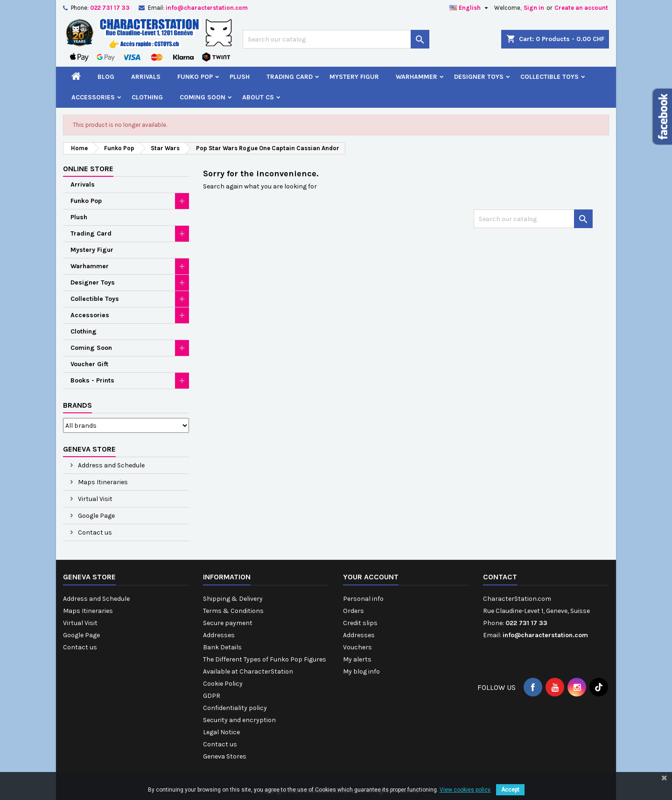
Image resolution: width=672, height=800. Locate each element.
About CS (258, 97)
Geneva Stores (225, 756)
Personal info (363, 599)
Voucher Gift (89, 364)
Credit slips (360, 623)
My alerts (357, 659)
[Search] (336, 39)
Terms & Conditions (233, 611)
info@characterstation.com (207, 8)
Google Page (96, 516)
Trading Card (290, 77)
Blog (106, 77)
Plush (240, 77)
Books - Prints (92, 380)
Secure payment (228, 623)
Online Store (88, 169)
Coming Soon (203, 97)
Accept (510, 790)
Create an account (581, 8)
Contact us (94, 532)
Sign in (534, 8)
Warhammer (416, 77)
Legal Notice (221, 732)
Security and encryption (239, 720)
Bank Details (222, 647)
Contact (500, 577)
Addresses (219, 635)
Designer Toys (479, 77)
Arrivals (146, 77)
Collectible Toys (549, 77)
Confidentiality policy (235, 708)
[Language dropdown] (470, 8)
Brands (77, 405)
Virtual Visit (94, 499)
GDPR (212, 696)
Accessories (93, 97)
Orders (353, 611)
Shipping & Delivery (233, 599)
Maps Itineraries (102, 482)
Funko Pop (195, 77)
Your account (371, 577)
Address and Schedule (111, 465)
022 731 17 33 (110, 8)
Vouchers (357, 647)
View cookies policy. (465, 790)
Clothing (147, 97)
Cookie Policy (223, 684)
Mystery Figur (354, 77)
